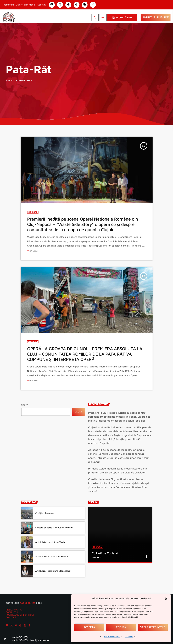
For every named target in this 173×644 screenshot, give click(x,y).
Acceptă (89, 627)
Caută (25, 405)
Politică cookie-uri (112, 637)
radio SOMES (28, 603)
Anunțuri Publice (156, 17)
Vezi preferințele (153, 627)
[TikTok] (20, 626)
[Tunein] (16, 626)
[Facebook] (29, 626)
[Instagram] (25, 626)
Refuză (121, 627)
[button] (166, 599)
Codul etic (129, 637)
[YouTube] (7, 626)
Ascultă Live (122, 18)
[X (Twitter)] (12, 626)
